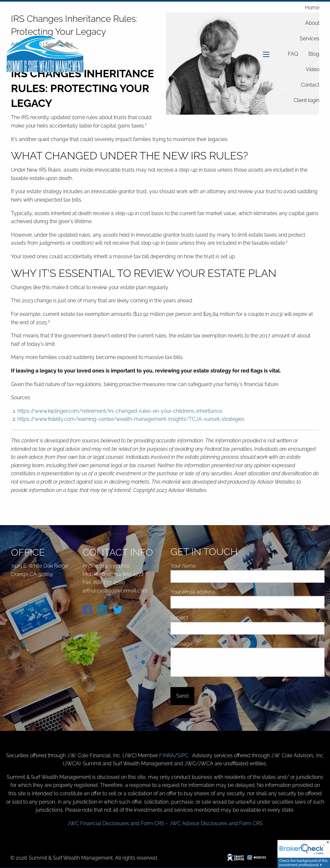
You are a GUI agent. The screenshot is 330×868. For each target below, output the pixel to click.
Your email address (217, 592)
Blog (314, 54)
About (312, 23)
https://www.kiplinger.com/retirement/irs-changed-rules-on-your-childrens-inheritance (120, 411)
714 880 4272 (128, 574)
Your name (207, 566)
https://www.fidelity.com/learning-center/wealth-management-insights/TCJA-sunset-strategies (131, 419)
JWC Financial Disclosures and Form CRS (116, 823)
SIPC (184, 755)
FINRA (167, 755)
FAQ (293, 54)
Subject (204, 618)
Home (312, 8)
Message (206, 644)
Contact (310, 85)
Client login (306, 100)
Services (310, 38)
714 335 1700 (115, 566)
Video (313, 69)
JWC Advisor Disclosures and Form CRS (216, 823)
